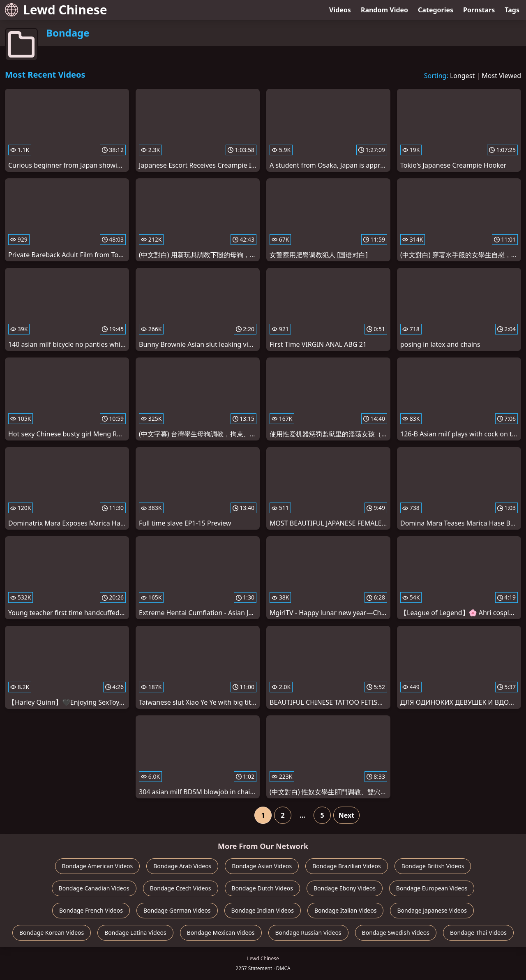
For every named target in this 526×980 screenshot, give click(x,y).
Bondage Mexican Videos (221, 933)
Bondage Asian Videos (262, 866)
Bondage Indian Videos (263, 910)
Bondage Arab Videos (182, 866)
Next (346, 815)
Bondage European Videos (432, 888)
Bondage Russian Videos (308, 933)
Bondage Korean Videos (52, 933)
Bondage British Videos (433, 866)
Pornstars (479, 10)
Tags (512, 10)
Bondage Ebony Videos (345, 888)
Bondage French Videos (91, 910)
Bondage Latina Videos (135, 933)
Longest (462, 76)
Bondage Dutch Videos (262, 888)
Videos (340, 10)
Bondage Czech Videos (181, 888)
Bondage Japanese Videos (432, 910)
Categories (436, 10)
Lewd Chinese (56, 10)
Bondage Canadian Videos (94, 888)
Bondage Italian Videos (346, 910)
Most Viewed (501, 76)
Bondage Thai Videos (478, 933)
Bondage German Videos (177, 910)
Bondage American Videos (98, 866)
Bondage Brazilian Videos (347, 866)
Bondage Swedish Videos (396, 933)
